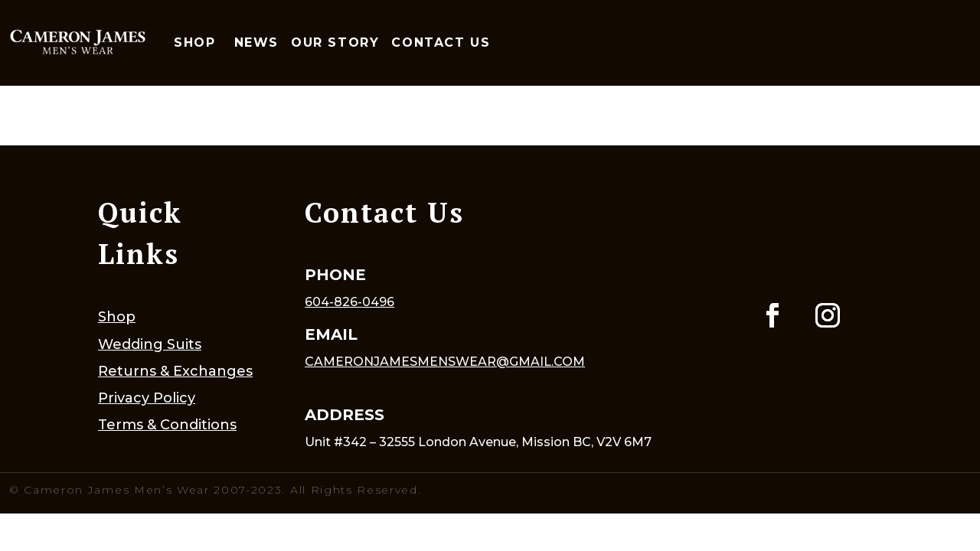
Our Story (335, 42)
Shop (194, 42)
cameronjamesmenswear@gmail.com (445, 362)
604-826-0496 (350, 302)
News (256, 42)
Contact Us (441, 42)
